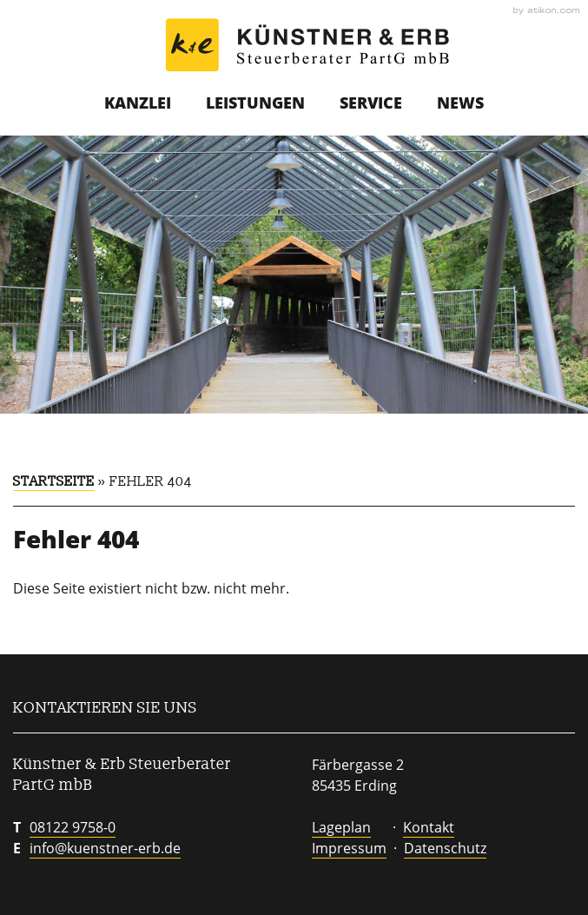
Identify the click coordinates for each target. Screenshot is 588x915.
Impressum (349, 848)
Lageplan (341, 827)
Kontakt (429, 827)
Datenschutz (445, 848)
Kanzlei (138, 103)
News (460, 103)
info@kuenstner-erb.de (105, 848)
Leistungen (255, 103)
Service (371, 103)
